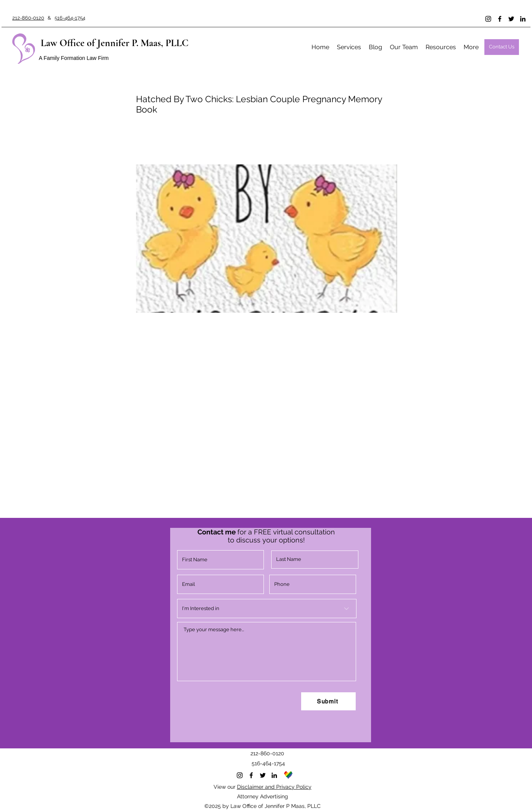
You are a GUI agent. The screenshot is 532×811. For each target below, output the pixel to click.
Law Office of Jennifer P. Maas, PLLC (115, 43)
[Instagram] (488, 19)
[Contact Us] (502, 47)
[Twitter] (511, 19)
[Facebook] (500, 19)
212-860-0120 (28, 18)
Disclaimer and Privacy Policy (274, 787)
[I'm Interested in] (267, 609)
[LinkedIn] (523, 19)
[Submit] (328, 701)
